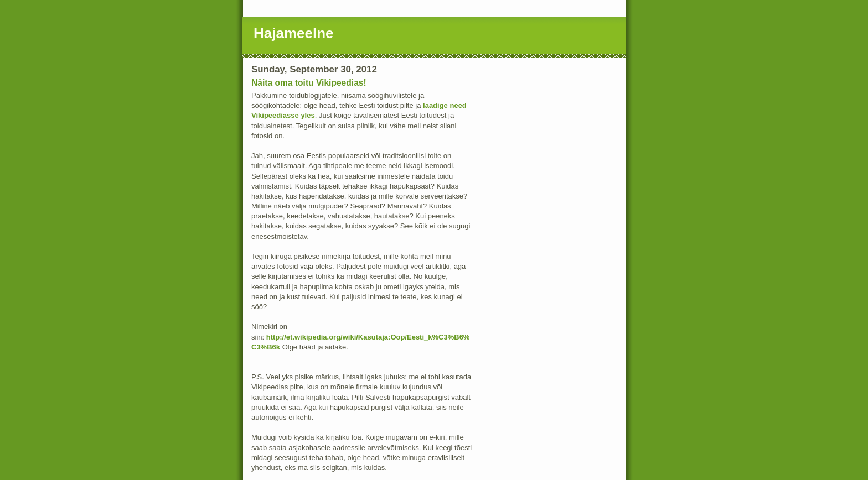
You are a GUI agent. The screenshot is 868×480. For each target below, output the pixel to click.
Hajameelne (294, 33)
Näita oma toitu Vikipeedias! (309, 83)
